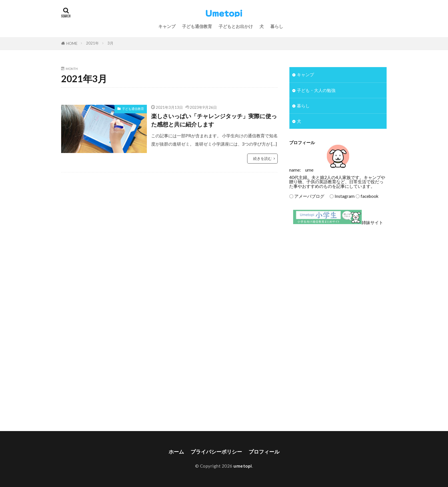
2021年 (92, 43)
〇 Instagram (340, 196)
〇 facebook (367, 196)
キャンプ (167, 26)
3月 (110, 43)
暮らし (277, 26)
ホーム (176, 452)
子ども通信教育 (197, 26)
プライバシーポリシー (216, 452)
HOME (72, 43)
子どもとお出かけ (236, 26)
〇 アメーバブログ (307, 196)
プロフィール (264, 452)
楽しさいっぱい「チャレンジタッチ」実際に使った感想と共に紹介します (214, 120)
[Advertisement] (338, 276)
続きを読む (262, 158)
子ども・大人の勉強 (316, 90)
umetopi (243, 466)
